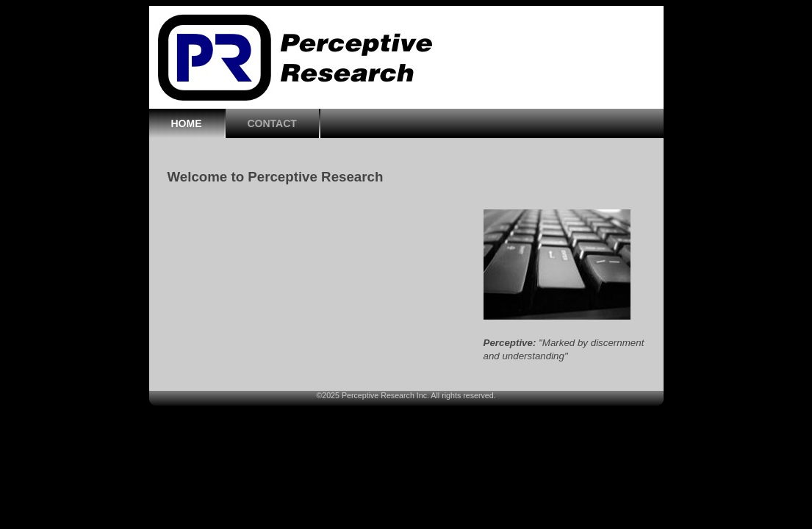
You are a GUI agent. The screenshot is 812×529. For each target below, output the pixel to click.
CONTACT (272, 123)
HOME (187, 123)
